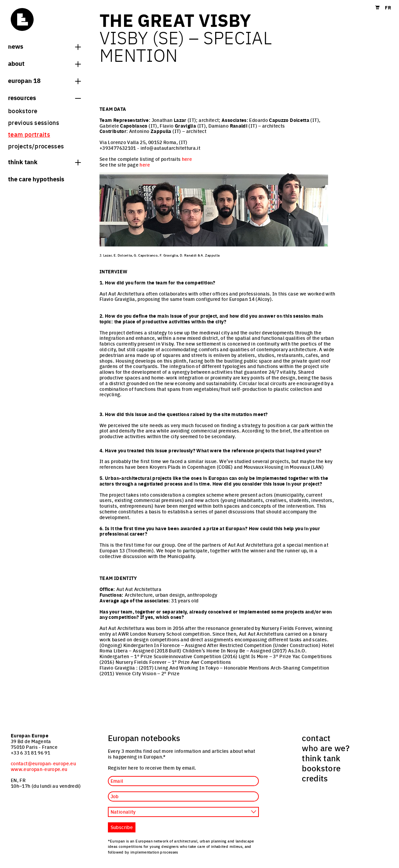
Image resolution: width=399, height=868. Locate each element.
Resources (44, 97)
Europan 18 (44, 80)
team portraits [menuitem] (29, 134)
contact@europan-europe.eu (43, 763)
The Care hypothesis (36, 179)
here (187, 159)
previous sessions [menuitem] (34, 122)
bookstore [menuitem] (23, 111)
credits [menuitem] (315, 778)
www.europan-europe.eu (39, 769)
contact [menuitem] (316, 738)
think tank (44, 162)
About (44, 63)
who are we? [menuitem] (326, 748)
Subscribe (122, 827)
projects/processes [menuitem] (36, 146)
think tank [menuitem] (321, 758)
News (44, 46)
